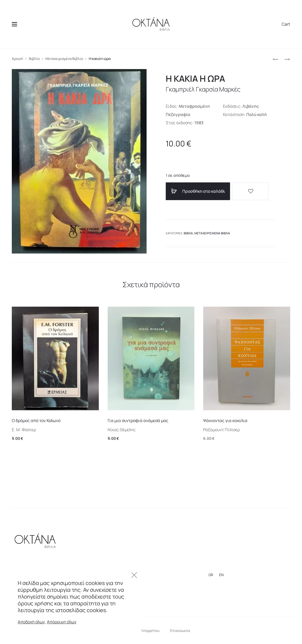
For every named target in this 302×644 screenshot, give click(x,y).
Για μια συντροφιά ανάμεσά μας (138, 420)
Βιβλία (34, 59)
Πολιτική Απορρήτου (143, 631)
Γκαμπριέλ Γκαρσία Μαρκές (207, 89)
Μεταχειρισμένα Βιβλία (64, 59)
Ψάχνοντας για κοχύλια (225, 420)
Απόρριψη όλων (62, 622)
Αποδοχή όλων (31, 622)
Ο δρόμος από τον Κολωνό (36, 420)
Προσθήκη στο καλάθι (193, 191)
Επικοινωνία (180, 631)
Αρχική (17, 59)
